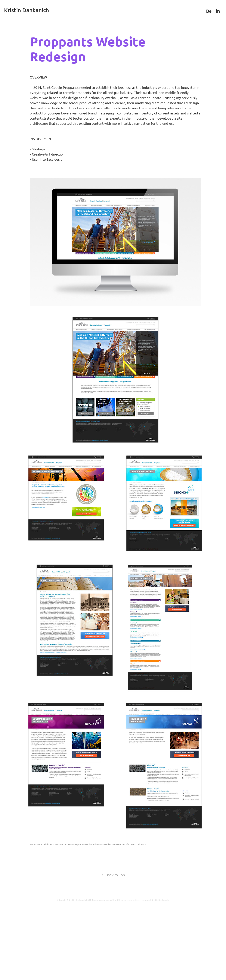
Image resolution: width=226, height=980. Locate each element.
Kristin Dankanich (27, 10)
